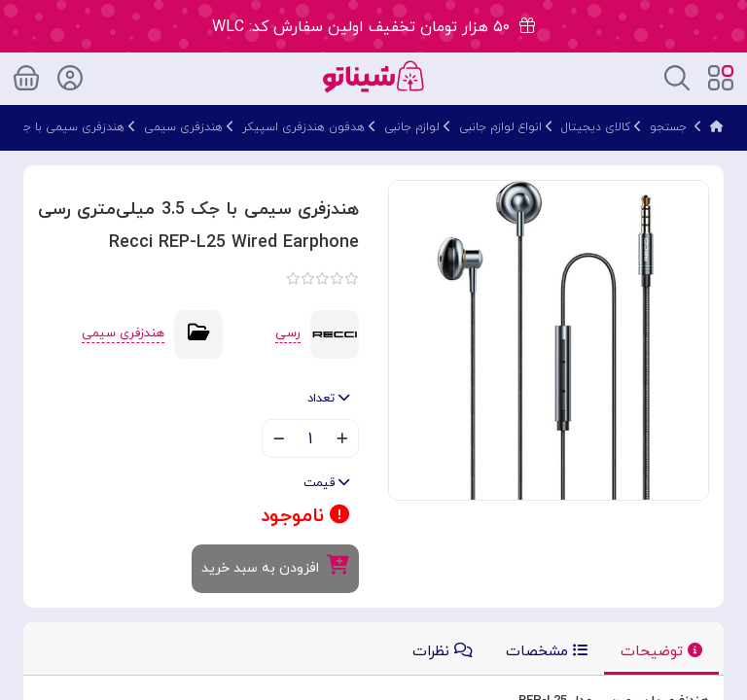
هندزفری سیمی (183, 127)
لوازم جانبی (412, 127)
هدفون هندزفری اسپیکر (303, 127)
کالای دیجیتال (596, 127)
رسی (288, 333)
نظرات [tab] (443, 652)
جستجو (668, 127)
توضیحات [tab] (661, 652)
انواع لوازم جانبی (500, 127)
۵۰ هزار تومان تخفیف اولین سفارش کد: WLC (373, 27)
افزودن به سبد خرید (275, 566)
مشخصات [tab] (547, 652)
